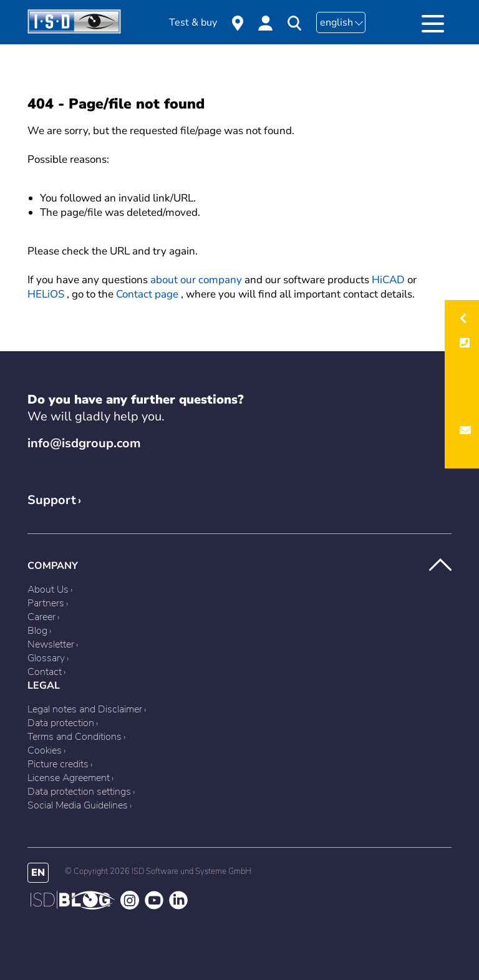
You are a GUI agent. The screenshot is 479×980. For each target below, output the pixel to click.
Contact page (147, 294)
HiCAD (388, 280)
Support (52, 500)
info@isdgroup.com (84, 443)
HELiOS (46, 294)
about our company (196, 280)
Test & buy (193, 22)
